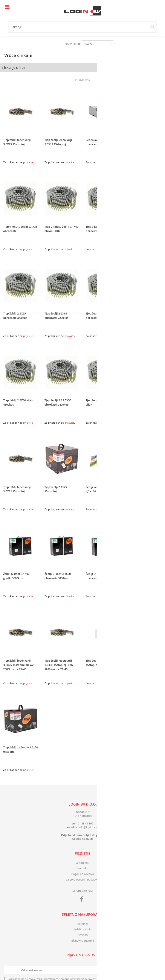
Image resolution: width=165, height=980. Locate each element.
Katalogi (82, 924)
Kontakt (82, 868)
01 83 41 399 (86, 823)
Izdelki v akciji (82, 929)
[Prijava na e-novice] (157, 970)
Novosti (83, 935)
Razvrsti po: (73, 44)
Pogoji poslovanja (83, 874)
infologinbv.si (88, 827)
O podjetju (83, 863)
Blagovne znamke (83, 940)
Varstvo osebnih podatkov (82, 879)
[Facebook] (83, 900)
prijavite (28, 162)
